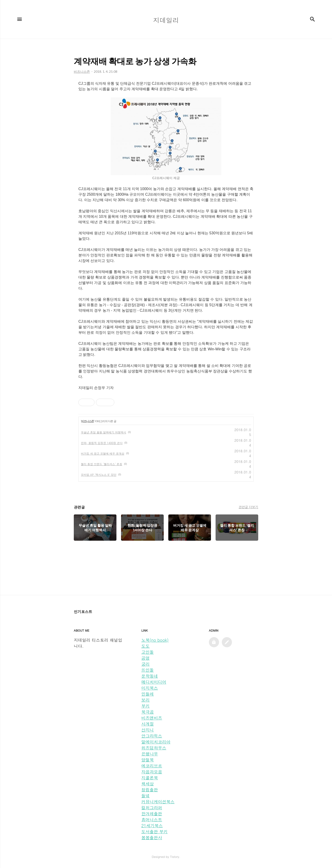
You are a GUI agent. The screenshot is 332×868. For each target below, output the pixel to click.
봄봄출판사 (152, 838)
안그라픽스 (152, 736)
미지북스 (150, 688)
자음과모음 (152, 772)
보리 (145, 700)
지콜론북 (150, 778)
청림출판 (150, 790)
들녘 (145, 796)
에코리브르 (152, 766)
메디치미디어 (154, 682)
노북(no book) (155, 640)
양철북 (148, 760)
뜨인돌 (148, 670)
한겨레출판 (152, 814)
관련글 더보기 (248, 507)
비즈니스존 (87, 421)
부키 (145, 706)
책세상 (148, 784)
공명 (145, 658)
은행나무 (150, 754)
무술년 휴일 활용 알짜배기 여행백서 (104, 432)
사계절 (148, 724)
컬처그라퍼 (152, 808)
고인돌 (148, 652)
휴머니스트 (152, 820)
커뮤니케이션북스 (158, 802)
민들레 (148, 694)
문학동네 (150, 676)
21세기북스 (152, 826)
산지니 (148, 730)
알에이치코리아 (156, 742)
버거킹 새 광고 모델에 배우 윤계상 (103, 453)
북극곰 (148, 712)
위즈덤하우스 (154, 748)
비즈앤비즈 (152, 718)
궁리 (145, 664)
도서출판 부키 (154, 832)
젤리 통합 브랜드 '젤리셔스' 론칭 (102, 464)
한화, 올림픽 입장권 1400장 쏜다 (102, 443)
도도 (145, 646)
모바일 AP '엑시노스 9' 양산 (99, 475)
